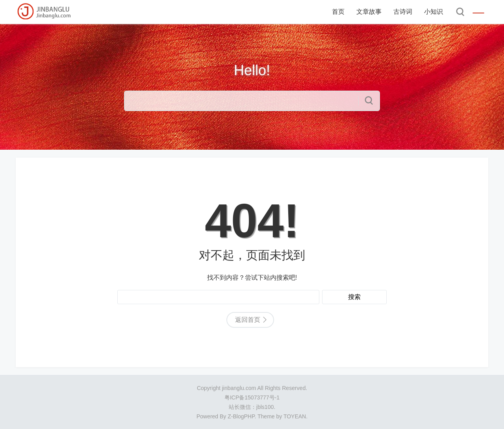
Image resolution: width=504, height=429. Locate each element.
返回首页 (248, 320)
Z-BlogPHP (241, 416)
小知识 (434, 12)
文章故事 (369, 12)
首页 (338, 12)
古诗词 (403, 12)
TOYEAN (295, 416)
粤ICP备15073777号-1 (252, 397)
